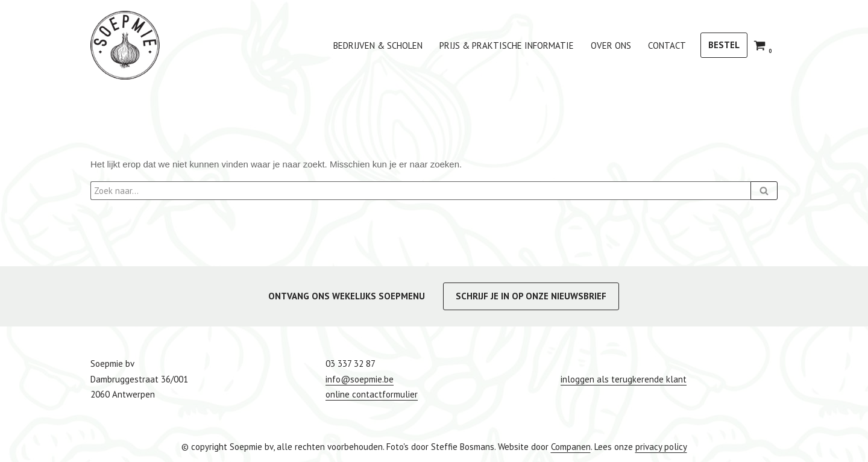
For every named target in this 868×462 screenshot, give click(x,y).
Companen (571, 447)
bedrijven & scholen (378, 45)
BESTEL (724, 45)
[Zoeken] (420, 191)
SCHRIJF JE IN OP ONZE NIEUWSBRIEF (531, 296)
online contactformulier (372, 394)
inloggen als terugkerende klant (624, 379)
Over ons (611, 45)
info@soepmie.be (360, 379)
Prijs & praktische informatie (507, 45)
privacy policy (661, 447)
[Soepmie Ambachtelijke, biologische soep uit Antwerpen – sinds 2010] (125, 45)
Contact (667, 45)
